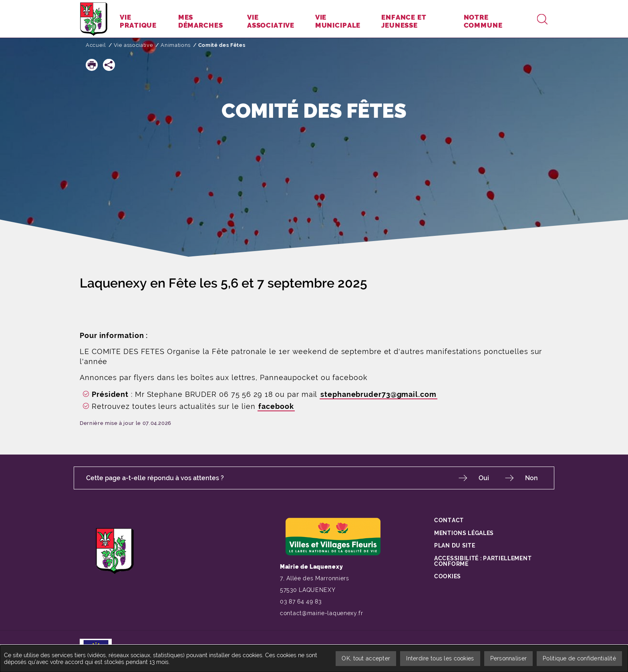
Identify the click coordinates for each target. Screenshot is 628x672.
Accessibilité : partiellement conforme (483, 561)
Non (531, 478)
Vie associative (134, 45)
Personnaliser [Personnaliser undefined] (509, 658)
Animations (176, 45)
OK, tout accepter (366, 658)
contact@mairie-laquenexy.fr (322, 613)
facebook (276, 406)
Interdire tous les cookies (440, 658)
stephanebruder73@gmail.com (378, 394)
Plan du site (455, 545)
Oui (484, 478)
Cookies (448, 576)
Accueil (96, 45)
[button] (92, 65)
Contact (449, 520)
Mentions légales (464, 533)
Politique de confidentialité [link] (579, 658)
